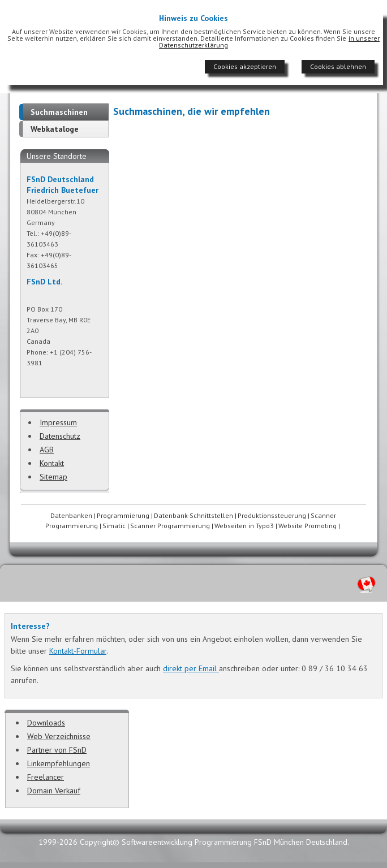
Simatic (114, 526)
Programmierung (123, 515)
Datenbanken (71, 515)
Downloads (46, 723)
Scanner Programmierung (170, 526)
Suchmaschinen (59, 112)
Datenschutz (60, 436)
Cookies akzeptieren (245, 66)
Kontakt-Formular (78, 651)
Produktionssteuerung (272, 515)
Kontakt (52, 463)
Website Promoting (308, 526)
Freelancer (46, 777)
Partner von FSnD (57, 750)
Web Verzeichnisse (59, 736)
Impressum (58, 422)
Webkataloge (55, 129)
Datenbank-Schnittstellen (193, 515)
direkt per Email (191, 668)
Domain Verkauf (54, 791)
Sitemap (53, 477)
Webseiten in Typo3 (244, 526)
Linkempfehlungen (59, 763)
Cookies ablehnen (338, 66)
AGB (47, 450)
